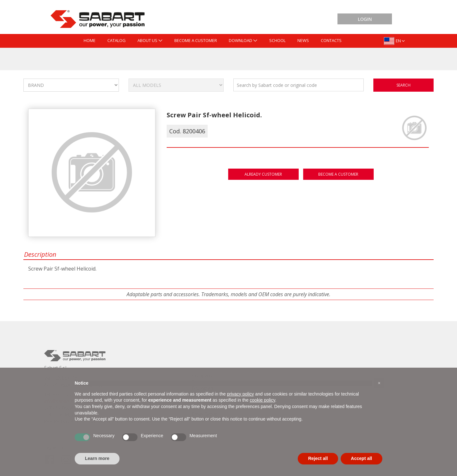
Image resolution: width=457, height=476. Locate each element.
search (403, 85)
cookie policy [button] (262, 400)
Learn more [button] (97, 458)
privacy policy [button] (240, 394)
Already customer (263, 174)
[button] (379, 383)
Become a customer (338, 174)
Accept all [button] (361, 458)
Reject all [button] (318, 458)
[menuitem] (90, 41)
